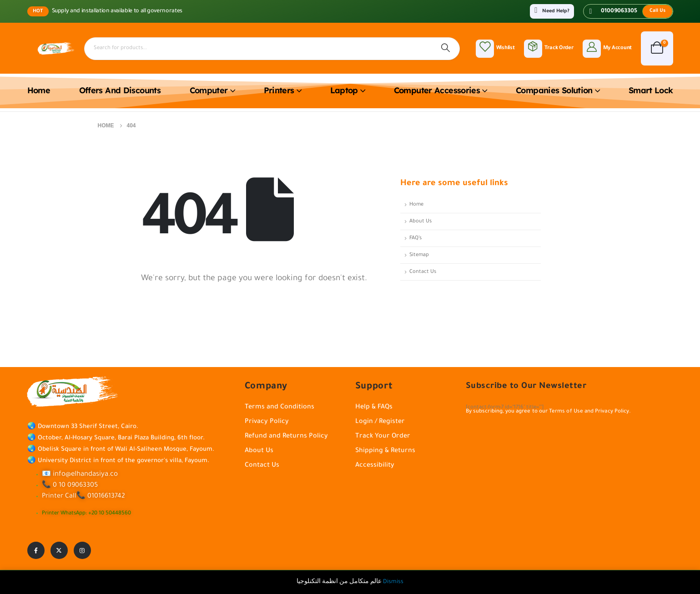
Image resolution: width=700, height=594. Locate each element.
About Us (421, 221)
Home (39, 90)
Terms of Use (566, 412)
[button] (657, 11)
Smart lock (651, 90)
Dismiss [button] (393, 582)
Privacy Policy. (613, 412)
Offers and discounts (120, 90)
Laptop (344, 90)
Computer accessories (437, 90)
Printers (279, 90)
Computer (209, 90)
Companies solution (554, 90)
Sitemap (419, 255)
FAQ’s (415, 238)
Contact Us (423, 272)
